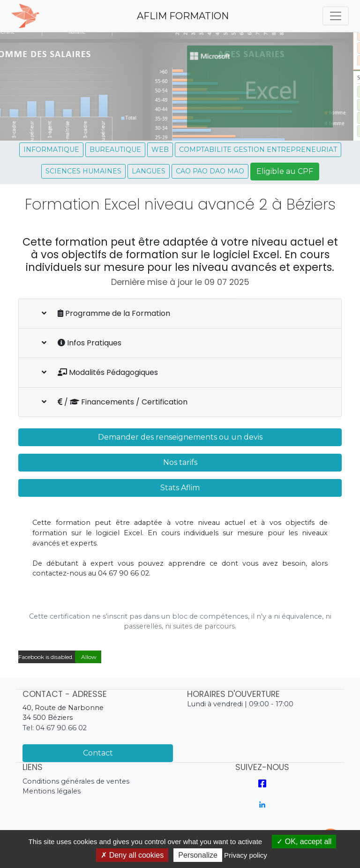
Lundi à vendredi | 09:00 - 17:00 (240, 704)
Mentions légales (52, 791)
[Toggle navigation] (336, 16)
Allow (88, 657)
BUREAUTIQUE (115, 150)
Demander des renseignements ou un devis (180, 437)
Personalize (198, 855)
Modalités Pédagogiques (100, 372)
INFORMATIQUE (51, 150)
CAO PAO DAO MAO (210, 171)
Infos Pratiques (82, 343)
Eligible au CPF (285, 171)
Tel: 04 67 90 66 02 (55, 728)
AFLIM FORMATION (183, 16)
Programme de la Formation (106, 313)
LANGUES (149, 171)
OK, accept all (304, 842)
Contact (98, 753)
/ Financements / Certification (115, 402)
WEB (160, 150)
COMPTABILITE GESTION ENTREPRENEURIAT (258, 150)
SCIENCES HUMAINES (83, 171)
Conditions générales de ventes (76, 781)
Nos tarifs (180, 462)
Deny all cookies (132, 855)
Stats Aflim (180, 488)
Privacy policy (246, 855)
